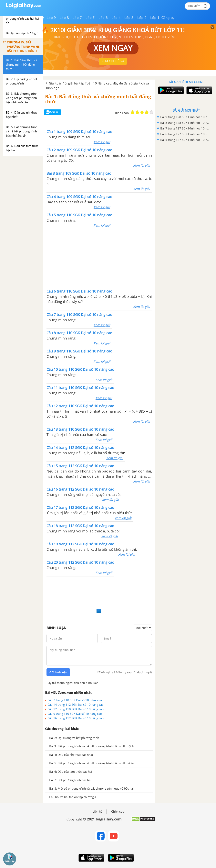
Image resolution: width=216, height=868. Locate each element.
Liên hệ (98, 812)
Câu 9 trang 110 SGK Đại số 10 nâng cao (75, 714)
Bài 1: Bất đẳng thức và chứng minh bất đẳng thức (98, 99)
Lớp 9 (51, 18)
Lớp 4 (116, 18)
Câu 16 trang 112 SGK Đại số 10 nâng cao (76, 718)
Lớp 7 (77, 18)
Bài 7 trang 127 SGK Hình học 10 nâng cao (186, 128)
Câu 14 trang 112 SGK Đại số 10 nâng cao (76, 705)
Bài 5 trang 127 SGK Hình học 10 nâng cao (186, 140)
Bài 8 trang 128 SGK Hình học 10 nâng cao (186, 123)
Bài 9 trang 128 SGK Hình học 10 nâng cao (186, 117)
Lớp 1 (155, 18)
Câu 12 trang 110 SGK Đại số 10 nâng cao (76, 709)
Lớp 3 (129, 18)
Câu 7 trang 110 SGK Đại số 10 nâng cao (75, 700)
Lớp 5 (103, 18)
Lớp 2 (142, 18)
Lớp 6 (90, 18)
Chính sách (118, 812)
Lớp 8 (64, 18)
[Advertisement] (99, 259)
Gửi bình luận (58, 672)
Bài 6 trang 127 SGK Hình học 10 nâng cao (186, 134)
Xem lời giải (102, 142)
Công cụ (168, 18)
